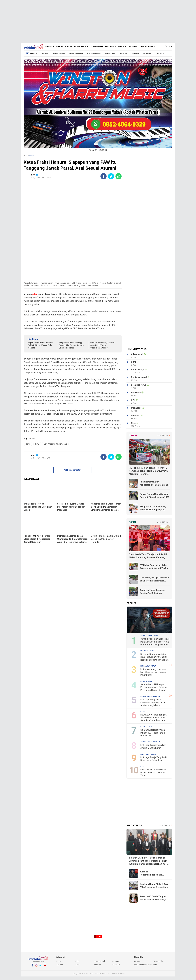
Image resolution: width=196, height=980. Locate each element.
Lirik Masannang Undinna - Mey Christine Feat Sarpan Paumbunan (153, 672)
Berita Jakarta (59, 54)
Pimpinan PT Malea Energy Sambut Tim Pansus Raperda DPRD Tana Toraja (71, 345)
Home (26, 156)
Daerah (59, 47)
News (143, 47)
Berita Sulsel (110, 54)
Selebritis (160, 54)
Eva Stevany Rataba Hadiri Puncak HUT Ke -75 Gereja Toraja (153, 772)
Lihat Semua (162, 435)
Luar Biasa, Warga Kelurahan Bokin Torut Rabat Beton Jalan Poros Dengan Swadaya (155, 579)
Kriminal (122, 47)
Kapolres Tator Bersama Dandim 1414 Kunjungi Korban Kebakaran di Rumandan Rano (152, 592)
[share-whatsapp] (119, 176)
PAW (37, 444)
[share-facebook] (104, 176)
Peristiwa (147, 54)
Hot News (136, 393)
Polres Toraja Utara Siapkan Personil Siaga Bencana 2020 (154, 496)
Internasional (81, 47)
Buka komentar (72, 470)
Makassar (136, 408)
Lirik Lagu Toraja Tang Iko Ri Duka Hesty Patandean (154, 759)
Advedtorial (137, 354)
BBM (133, 362)
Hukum (68, 47)
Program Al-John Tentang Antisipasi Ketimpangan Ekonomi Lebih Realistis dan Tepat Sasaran (154, 508)
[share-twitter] (111, 176)
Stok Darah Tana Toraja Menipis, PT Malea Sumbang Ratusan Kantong (148, 556)
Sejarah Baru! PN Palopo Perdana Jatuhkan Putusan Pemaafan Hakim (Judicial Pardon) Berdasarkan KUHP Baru (154, 687)
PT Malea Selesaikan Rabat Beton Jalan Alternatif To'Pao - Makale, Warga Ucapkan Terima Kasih (154, 567)
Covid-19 (49, 47)
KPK (133, 400)
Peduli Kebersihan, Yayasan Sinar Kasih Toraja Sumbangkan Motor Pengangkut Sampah (102, 345)
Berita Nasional (94, 54)
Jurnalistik (97, 47)
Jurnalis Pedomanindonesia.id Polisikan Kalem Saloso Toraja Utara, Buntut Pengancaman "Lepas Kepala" (155, 642)
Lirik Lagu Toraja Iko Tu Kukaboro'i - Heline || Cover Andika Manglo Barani (153, 702)
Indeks (31, 54)
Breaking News (139, 385)
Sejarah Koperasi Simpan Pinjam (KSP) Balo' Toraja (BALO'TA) (153, 733)
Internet (124, 54)
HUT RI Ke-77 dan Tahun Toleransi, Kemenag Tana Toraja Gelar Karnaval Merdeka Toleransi (149, 471)
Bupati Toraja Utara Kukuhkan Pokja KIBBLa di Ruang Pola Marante (40, 345)
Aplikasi (45, 54)
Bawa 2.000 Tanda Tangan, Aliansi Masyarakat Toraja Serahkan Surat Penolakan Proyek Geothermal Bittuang (154, 718)
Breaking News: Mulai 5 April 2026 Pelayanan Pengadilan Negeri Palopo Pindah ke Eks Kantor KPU (154, 657)
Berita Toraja (138, 370)
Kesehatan (110, 47)
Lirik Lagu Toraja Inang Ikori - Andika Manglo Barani (154, 746)
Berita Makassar (76, 54)
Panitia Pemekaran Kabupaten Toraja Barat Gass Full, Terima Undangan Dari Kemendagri (154, 483)
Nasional (134, 47)
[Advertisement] (98, 21)
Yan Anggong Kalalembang (55, 444)
